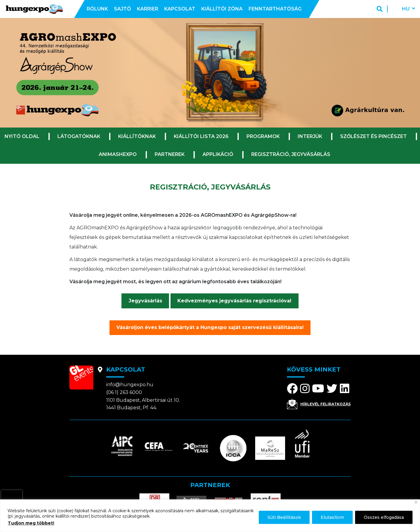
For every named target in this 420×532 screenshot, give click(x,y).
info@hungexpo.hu (130, 385)
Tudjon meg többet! (31, 523)
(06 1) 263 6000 (124, 392)
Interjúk (310, 136)
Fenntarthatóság (275, 9)
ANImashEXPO (118, 154)
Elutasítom (332, 517)
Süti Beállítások (284, 517)
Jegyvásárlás (145, 301)
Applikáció (218, 154)
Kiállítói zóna (222, 9)
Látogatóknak (79, 136)
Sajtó (122, 9)
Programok (263, 136)
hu (406, 9)
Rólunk (97, 9)
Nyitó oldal (22, 136)
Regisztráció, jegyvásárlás (291, 154)
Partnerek (170, 154)
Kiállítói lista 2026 (201, 136)
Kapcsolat (180, 9)
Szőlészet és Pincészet (373, 136)
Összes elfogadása (384, 517)
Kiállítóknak (137, 136)
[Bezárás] (416, 502)
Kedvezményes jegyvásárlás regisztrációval (234, 301)
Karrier (148, 9)
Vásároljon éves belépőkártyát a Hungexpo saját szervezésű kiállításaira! (210, 327)
